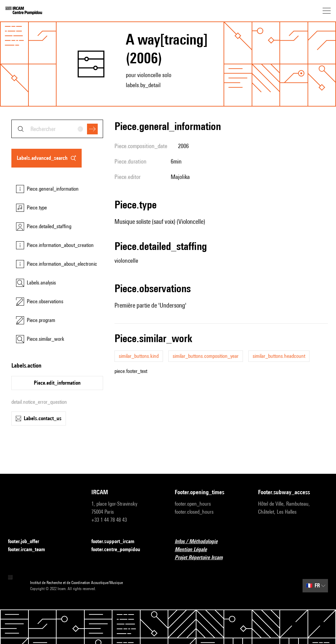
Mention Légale (195, 550)
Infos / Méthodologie (200, 542)
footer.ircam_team (30, 550)
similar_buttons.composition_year (206, 356)
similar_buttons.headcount (279, 356)
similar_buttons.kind (139, 356)
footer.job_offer (28, 542)
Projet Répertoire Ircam (203, 558)
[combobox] (57, 129)
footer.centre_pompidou (120, 550)
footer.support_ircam (117, 542)
